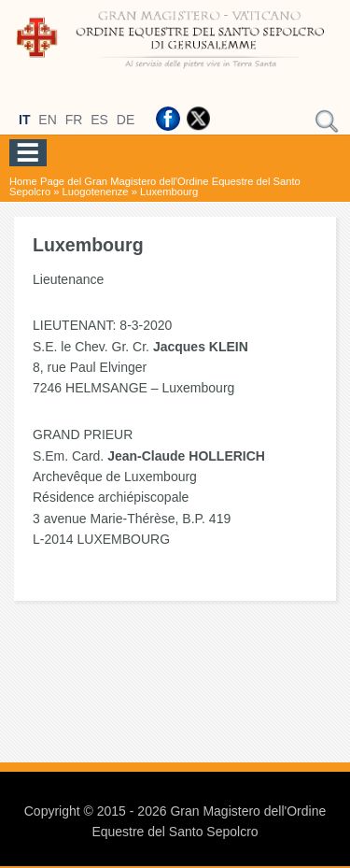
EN (47, 120)
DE (126, 120)
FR (74, 120)
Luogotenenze (96, 192)
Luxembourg (169, 192)
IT (24, 120)
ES (99, 120)
